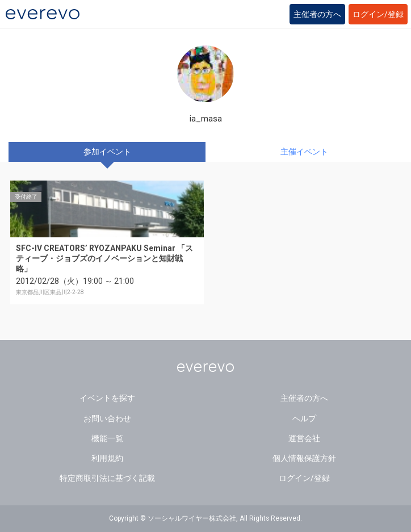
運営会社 (304, 438)
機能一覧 (107, 438)
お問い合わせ (107, 418)
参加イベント (107, 152)
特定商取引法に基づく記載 (107, 478)
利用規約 (107, 458)
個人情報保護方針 (304, 458)
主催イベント (304, 152)
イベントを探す (107, 398)
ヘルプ (304, 418)
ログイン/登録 (378, 14)
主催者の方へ (317, 14)
